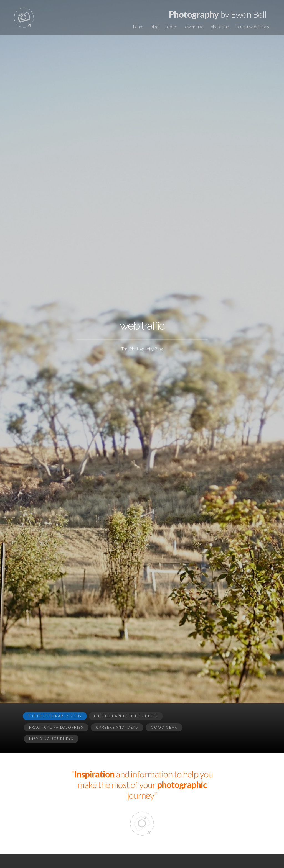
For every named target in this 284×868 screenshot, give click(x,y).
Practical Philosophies (56, 727)
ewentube (194, 26)
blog (154, 26)
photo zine (220, 26)
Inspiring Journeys (51, 739)
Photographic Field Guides (126, 716)
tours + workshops (253, 26)
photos (172, 26)
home (138, 26)
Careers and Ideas (117, 727)
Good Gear (164, 727)
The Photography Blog (55, 716)
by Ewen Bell (218, 14)
